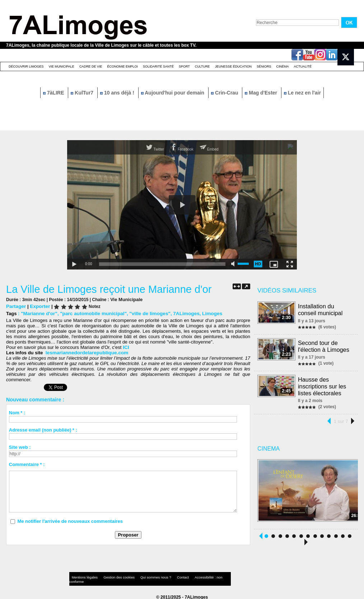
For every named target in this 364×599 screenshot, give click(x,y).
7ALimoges (179, 313)
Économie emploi (122, 66)
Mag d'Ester (262, 93)
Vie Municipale (62, 66)
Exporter (39, 306)
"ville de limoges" (144, 313)
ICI (125, 347)
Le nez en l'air (302, 93)
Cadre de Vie (91, 66)
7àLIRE (54, 93)
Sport (184, 66)
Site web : (20, 447)
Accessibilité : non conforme (196, 575)
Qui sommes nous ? (144, 575)
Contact (168, 575)
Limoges (203, 313)
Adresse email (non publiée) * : (43, 430)
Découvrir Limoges (26, 66)
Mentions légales (83, 575)
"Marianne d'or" (38, 313)
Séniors (264, 66)
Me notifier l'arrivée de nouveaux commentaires (70, 521)
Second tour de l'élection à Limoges (324, 345)
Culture (202, 66)
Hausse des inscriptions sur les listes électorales (322, 384)
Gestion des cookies (112, 575)
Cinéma (283, 66)
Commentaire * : (27, 464)
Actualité (303, 66)
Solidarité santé (158, 66)
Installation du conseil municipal (321, 309)
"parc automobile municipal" (90, 313)
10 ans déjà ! (118, 93)
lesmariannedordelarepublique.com (85, 352)
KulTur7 (83, 93)
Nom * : (17, 412)
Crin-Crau (225, 93)
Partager (16, 306)
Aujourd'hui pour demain (173, 93)
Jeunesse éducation (233, 66)
